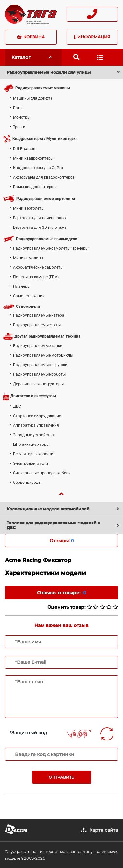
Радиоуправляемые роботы (39, 374)
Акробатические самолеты (38, 267)
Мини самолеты (28, 258)
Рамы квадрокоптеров (34, 187)
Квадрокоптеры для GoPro (38, 168)
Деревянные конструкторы (38, 384)
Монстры (22, 117)
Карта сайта (104, 830)
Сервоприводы (27, 483)
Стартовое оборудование (37, 416)
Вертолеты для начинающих (40, 218)
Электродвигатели (31, 464)
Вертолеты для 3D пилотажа (40, 227)
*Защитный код (28, 733)
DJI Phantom (25, 149)
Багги (18, 108)
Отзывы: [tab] (62, 541)
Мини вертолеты (29, 208)
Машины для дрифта (33, 98)
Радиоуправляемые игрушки (40, 365)
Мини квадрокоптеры (33, 158)
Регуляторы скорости (33, 454)
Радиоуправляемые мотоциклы (43, 355)
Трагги (19, 127)
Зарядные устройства (34, 435)
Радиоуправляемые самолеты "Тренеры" (51, 248)
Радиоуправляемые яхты (37, 325)
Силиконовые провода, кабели (42, 473)
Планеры (22, 286)
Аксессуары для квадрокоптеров (44, 177)
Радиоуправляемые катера (39, 315)
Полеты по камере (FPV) (36, 277)
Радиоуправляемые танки (38, 346)
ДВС (17, 406)
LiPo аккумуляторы (31, 444)
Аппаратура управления (36, 425)
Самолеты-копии (29, 296)
